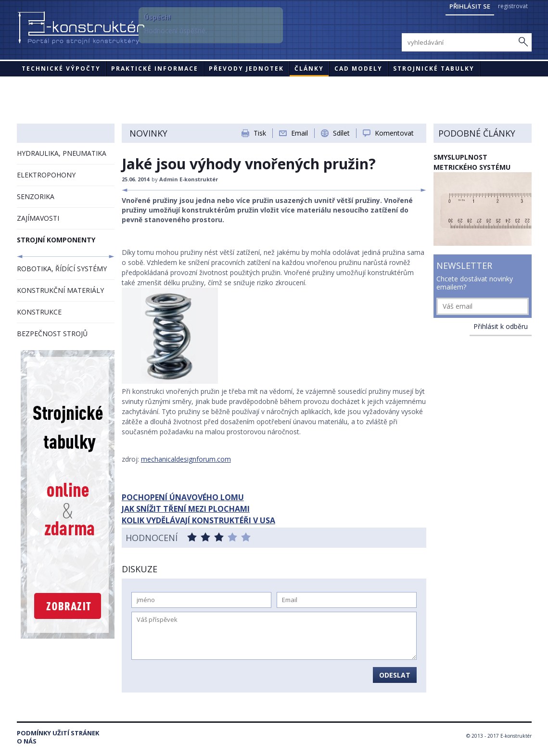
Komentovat (394, 133)
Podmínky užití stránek (58, 733)
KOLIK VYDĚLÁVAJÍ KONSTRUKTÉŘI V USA (198, 520)
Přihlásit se (470, 6)
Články (309, 69)
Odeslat (395, 675)
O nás (27, 741)
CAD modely (358, 69)
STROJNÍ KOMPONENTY (56, 240)
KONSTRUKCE (39, 312)
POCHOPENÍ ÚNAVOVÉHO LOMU (183, 497)
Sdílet (341, 133)
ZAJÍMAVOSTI (38, 218)
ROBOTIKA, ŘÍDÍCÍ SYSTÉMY (62, 269)
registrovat (513, 6)
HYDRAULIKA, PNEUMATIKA (62, 153)
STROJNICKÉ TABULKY (434, 69)
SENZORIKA (36, 196)
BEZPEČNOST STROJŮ (52, 334)
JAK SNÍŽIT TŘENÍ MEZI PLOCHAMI (186, 509)
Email (299, 133)
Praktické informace (155, 69)
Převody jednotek (246, 69)
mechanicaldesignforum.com (186, 459)
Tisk (260, 133)
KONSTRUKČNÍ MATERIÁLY (60, 290)
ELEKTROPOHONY (46, 175)
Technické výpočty (61, 69)
